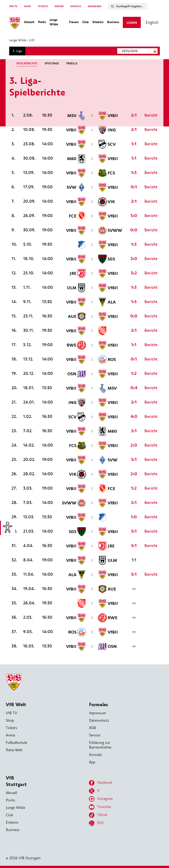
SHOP (27, 6)
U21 (34, 40)
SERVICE (76, 6)
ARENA (59, 6)
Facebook (101, 783)
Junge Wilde (20, 40)
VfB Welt (16, 705)
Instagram (101, 799)
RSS (96, 823)
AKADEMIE (95, 6)
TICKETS (43, 6)
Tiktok (98, 815)
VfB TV (13, 6)
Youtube (100, 807)
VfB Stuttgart (16, 781)
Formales (99, 705)
